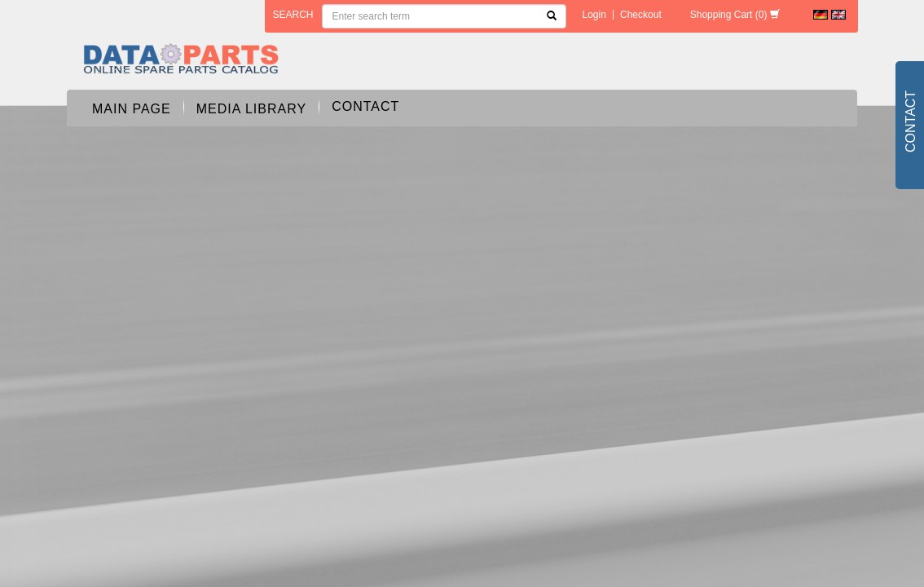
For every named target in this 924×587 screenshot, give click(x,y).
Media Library (251, 109)
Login (594, 15)
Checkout (641, 15)
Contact (365, 106)
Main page (132, 109)
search (293, 15)
